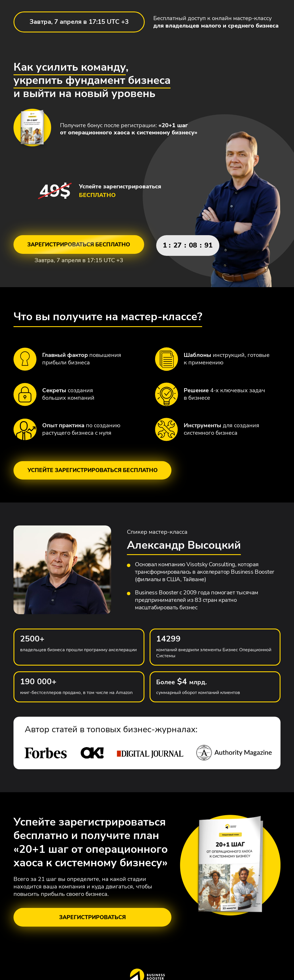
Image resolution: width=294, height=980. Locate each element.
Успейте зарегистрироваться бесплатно (92, 474)
